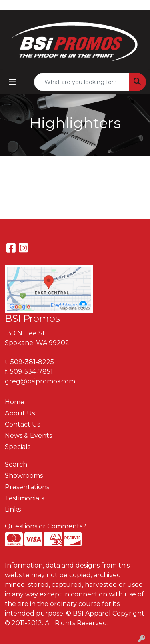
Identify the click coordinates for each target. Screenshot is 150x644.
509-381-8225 (32, 362)
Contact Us (22, 424)
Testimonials (24, 498)
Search (16, 464)
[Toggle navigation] (12, 82)
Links (13, 509)
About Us (20, 413)
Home (15, 402)
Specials (18, 447)
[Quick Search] (82, 82)
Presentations (27, 487)
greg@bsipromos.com (40, 381)
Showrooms (24, 476)
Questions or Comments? (45, 526)
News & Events (28, 436)
